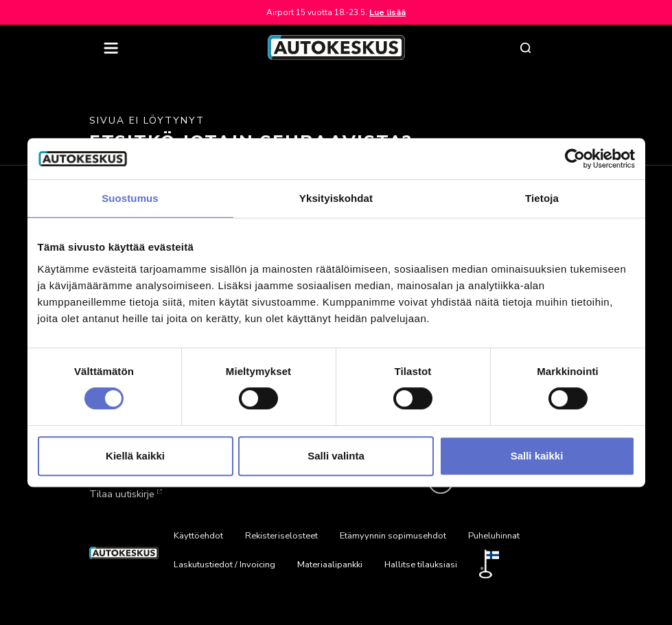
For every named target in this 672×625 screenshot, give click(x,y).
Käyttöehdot (198, 536)
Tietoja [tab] (542, 198)
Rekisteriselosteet (281, 536)
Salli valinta (336, 456)
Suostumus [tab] (130, 198)
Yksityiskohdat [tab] (336, 198)
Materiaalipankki (330, 565)
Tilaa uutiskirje (124, 494)
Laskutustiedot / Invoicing (224, 565)
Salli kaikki (537, 456)
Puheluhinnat (494, 536)
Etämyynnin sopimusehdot (393, 536)
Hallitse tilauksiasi (421, 565)
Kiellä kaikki (135, 456)
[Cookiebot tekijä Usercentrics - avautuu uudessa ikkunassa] (575, 159)
